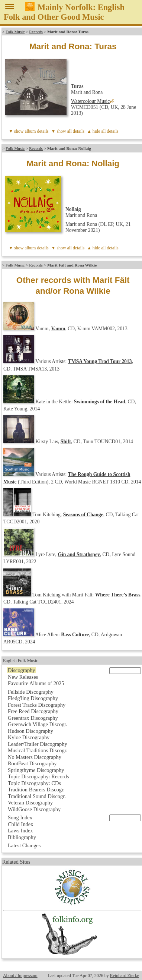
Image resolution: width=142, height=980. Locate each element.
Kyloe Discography (29, 737)
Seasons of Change (83, 515)
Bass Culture (75, 635)
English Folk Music (21, 661)
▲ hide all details (103, 131)
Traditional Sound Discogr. (37, 796)
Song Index (20, 817)
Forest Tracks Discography (37, 705)
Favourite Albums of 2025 (36, 683)
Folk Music (15, 32)
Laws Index (20, 831)
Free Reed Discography (33, 711)
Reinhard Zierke (125, 976)
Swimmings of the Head (100, 402)
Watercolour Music (90, 101)
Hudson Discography (30, 731)
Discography (22, 670)
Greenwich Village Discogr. (38, 724)
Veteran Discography (30, 803)
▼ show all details (68, 131)
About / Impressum (20, 976)
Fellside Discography (31, 692)
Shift (66, 442)
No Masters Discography (35, 757)
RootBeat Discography (32, 763)
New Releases (23, 677)
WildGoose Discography (34, 809)
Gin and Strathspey (79, 554)
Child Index (20, 824)
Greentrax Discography (33, 718)
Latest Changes (24, 845)
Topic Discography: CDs (34, 783)
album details (36, 131)
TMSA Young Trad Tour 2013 (100, 361)
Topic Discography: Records (38, 776)
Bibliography (22, 837)
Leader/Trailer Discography (38, 744)
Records (36, 32)
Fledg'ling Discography (33, 698)
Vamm (58, 329)
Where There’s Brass (118, 595)
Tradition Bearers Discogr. (36, 790)
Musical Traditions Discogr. (38, 750)
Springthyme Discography (36, 770)
